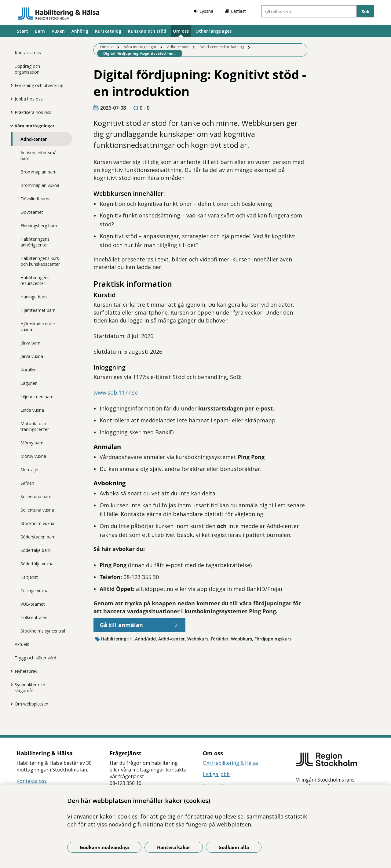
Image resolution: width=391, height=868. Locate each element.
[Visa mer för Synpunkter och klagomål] (10, 684)
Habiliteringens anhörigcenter (35, 242)
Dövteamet (32, 212)
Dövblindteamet (36, 199)
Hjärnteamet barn (38, 310)
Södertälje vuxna (37, 564)
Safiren (27, 483)
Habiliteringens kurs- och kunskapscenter (40, 261)
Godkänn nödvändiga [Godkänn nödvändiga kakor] (104, 847)
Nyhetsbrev (26, 671)
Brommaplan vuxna (40, 185)
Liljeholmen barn (37, 397)
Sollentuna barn (36, 496)
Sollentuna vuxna (37, 510)
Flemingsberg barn (39, 226)
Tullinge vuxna (35, 591)
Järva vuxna (32, 356)
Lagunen (29, 383)
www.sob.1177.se (116, 392)
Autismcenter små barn (38, 155)
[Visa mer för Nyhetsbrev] (10, 671)
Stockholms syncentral (43, 631)
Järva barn (30, 343)
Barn (40, 31)
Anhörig (80, 31)
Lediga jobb (216, 774)
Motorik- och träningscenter (35, 426)
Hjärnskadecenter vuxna (38, 326)
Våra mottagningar (35, 126)
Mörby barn (32, 443)
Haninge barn (34, 297)
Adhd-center (34, 139)
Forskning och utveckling (39, 85)
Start (22, 31)
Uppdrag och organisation (27, 69)
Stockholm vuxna (37, 523)
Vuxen (58, 31)
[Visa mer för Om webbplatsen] (10, 704)
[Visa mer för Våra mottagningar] (10, 126)
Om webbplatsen (31, 704)
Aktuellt (22, 644)
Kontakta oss (28, 53)
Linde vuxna (32, 410)
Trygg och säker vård (35, 658)
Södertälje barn (36, 550)
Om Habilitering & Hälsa (230, 763)
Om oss (181, 31)
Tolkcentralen (34, 617)
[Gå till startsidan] (59, 13)
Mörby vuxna (33, 456)
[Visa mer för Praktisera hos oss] (10, 112)
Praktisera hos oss (33, 112)
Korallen (29, 370)
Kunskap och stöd (147, 31)
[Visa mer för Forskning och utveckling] (10, 85)
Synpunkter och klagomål (30, 687)
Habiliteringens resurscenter (35, 280)
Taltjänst (29, 577)
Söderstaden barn (38, 537)
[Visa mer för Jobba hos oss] (10, 99)
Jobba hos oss (29, 99)
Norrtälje (29, 470)
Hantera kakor (174, 847)
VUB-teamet (33, 604)
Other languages (214, 31)
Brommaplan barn (38, 172)
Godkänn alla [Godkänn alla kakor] (234, 847)
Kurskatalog (108, 31)
